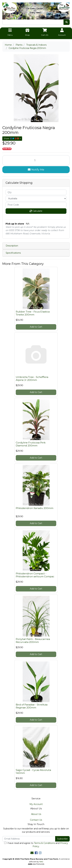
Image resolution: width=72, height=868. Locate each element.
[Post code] (36, 205)
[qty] (36, 192)
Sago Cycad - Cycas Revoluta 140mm (33, 771)
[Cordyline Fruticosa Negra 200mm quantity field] (36, 160)
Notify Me (36, 169)
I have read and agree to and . (36, 845)
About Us (36, 814)
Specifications (13, 253)
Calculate (36, 211)
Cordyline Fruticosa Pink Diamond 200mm (31, 444)
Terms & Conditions (44, 843)
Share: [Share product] (12, 138)
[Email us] (32, 853)
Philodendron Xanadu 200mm (35, 508)
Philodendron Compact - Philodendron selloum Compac (35, 575)
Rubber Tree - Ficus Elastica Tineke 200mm (33, 313)
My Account (36, 804)
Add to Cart (36, 327)
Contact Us (36, 820)
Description (12, 246)
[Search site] (67, 22)
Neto (41, 862)
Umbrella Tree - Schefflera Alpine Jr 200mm (32, 378)
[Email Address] (29, 839)
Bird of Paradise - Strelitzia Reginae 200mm (32, 706)
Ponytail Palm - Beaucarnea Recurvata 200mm (33, 641)
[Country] (36, 199)
